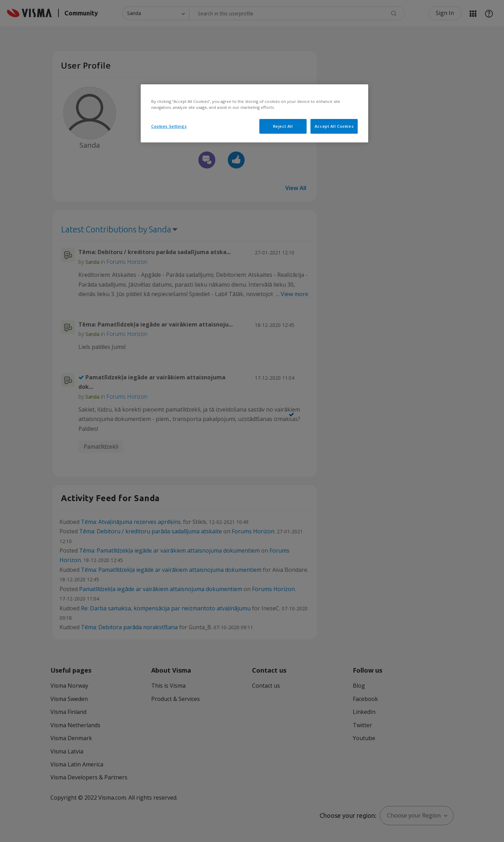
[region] (254, 113)
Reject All (283, 126)
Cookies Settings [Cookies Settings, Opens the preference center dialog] (169, 126)
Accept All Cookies (334, 126)
